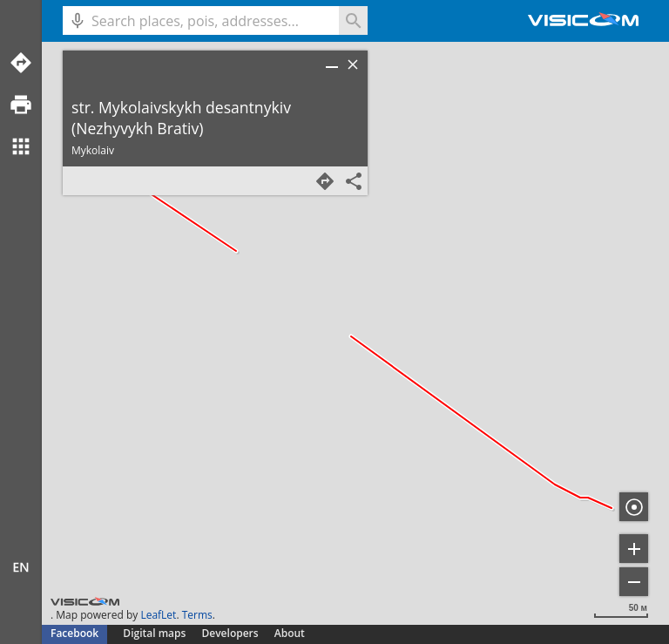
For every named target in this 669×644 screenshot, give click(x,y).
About (290, 633)
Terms (197, 615)
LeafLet (158, 615)
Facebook (74, 633)
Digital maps (155, 633)
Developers (230, 633)
